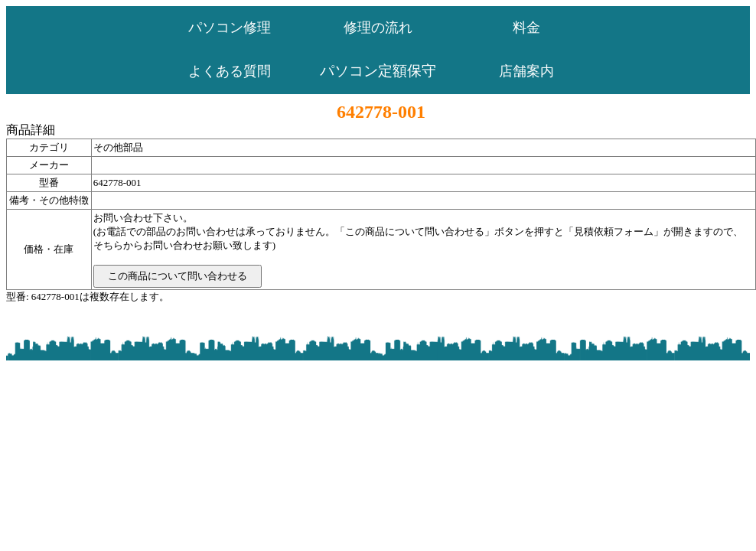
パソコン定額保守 (378, 71)
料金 (526, 28)
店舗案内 (526, 71)
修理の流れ (378, 28)
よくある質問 (230, 71)
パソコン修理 (230, 28)
